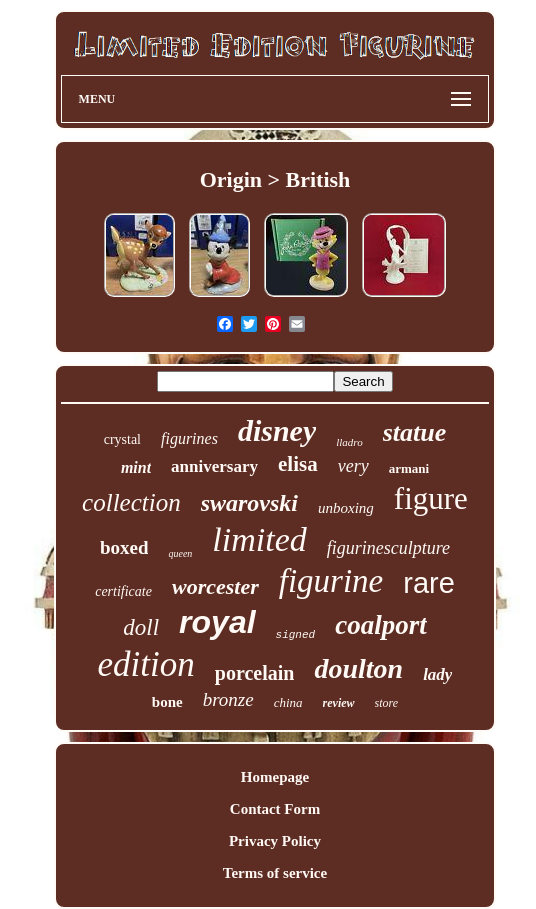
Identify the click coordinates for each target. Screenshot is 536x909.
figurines (189, 438)
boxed (124, 547)
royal (217, 622)
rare (429, 583)
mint (136, 467)
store (387, 703)
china (288, 702)
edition (146, 664)
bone (167, 702)
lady (437, 674)
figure (431, 498)
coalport (381, 625)
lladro (349, 442)
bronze (228, 699)
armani (409, 468)
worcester (215, 586)
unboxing (346, 508)
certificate (123, 591)
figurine (331, 581)
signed (296, 635)
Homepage (275, 777)
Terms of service (275, 873)
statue (415, 432)
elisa (298, 464)
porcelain (255, 673)
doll (141, 627)
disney (277, 430)
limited (259, 539)
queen (180, 553)
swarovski (249, 503)
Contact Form (275, 809)
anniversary (214, 466)
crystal (122, 439)
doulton (358, 668)
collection (131, 502)
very (353, 466)
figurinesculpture (388, 548)
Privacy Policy (275, 841)
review (339, 703)
